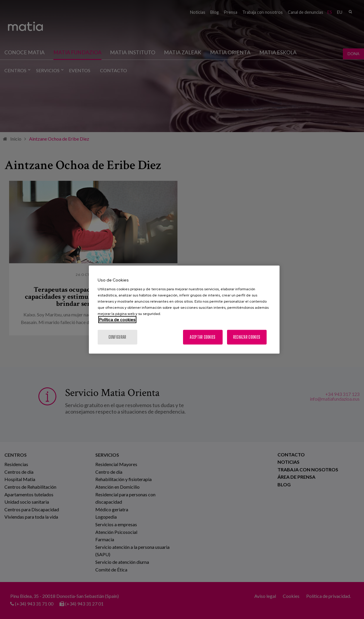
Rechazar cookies (247, 337)
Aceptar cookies (203, 337)
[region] (184, 309)
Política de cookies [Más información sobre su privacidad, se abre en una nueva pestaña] (117, 320)
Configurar (117, 337)
